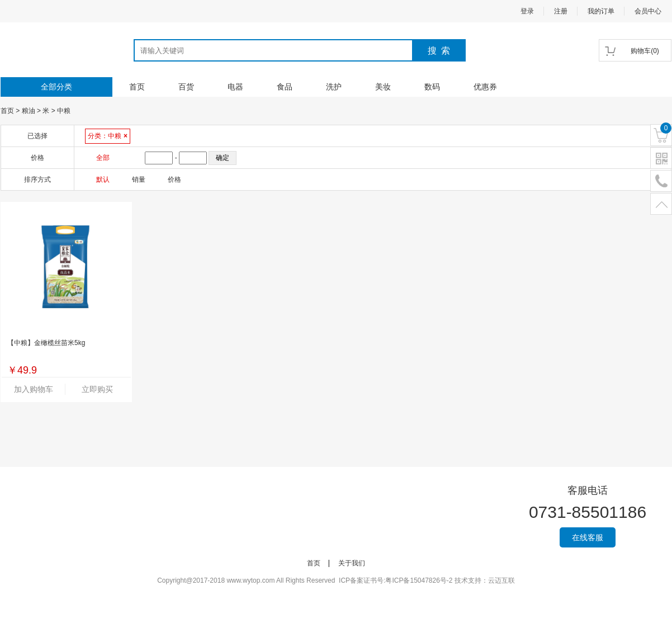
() (645, 51)
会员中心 (648, 11)
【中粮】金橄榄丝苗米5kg (46, 343)
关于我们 (352, 563)
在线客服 (588, 537)
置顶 (661, 204)
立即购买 (97, 389)
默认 (103, 180)
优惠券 (485, 87)
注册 (561, 11)
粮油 (29, 111)
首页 (137, 87)
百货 (186, 87)
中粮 (64, 111)
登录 (527, 11)
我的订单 (601, 11)
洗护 (334, 87)
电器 (235, 87)
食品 (285, 87)
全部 (103, 158)
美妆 (383, 87)
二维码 (661, 159)
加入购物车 (34, 389)
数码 (432, 87)
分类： (108, 136)
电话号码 (661, 181)
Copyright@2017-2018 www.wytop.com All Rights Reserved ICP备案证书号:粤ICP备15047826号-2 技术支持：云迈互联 (336, 580)
